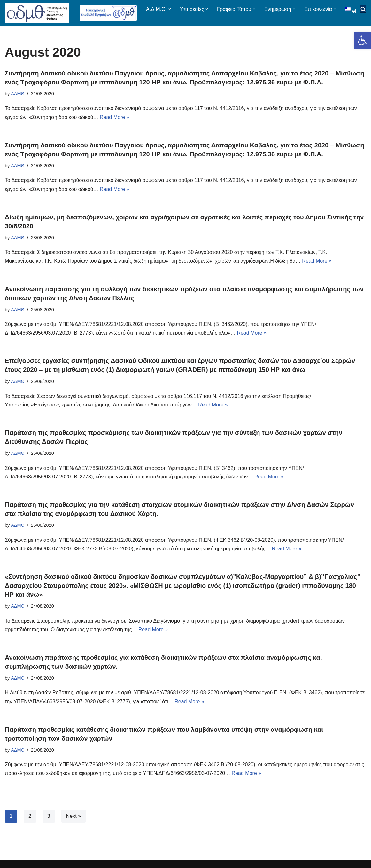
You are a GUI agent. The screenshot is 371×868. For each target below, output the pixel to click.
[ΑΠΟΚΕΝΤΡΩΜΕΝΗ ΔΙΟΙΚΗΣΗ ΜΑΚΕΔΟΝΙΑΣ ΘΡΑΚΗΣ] (37, 15)
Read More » (115, 121)
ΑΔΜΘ (18, 97)
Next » (73, 820)
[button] (363, 40)
